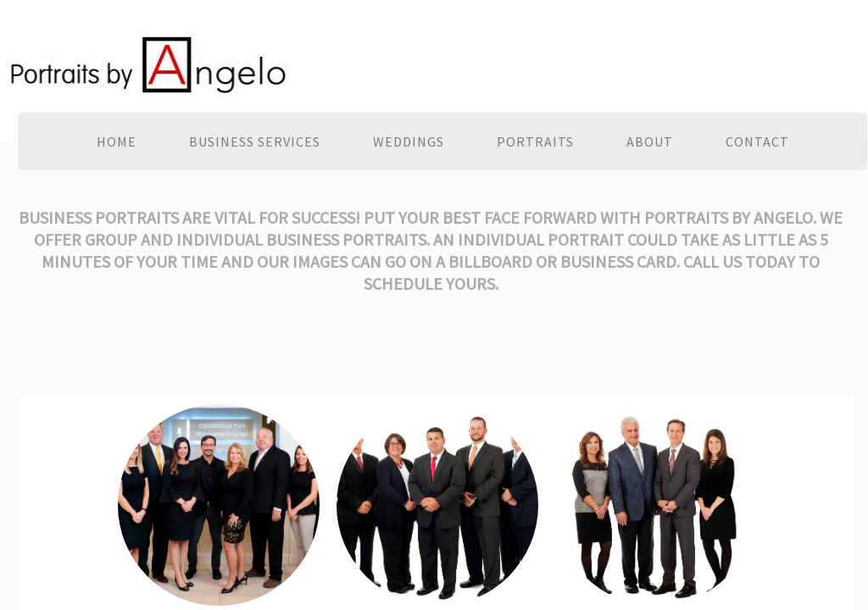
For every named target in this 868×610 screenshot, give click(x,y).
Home (117, 141)
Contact (757, 141)
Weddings (409, 141)
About (650, 141)
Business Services (255, 141)
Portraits (535, 141)
